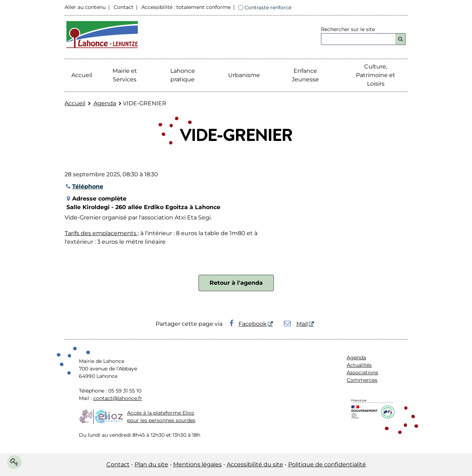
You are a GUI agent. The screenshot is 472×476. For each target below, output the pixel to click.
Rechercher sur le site (348, 29)
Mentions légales (197, 464)
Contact (124, 7)
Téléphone (84, 186)
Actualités (359, 365)
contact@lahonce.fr (118, 398)
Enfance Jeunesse (305, 75)
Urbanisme (244, 75)
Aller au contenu (85, 7)
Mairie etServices (125, 75)
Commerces (362, 380)
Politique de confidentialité (327, 464)
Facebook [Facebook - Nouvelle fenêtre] (248, 324)
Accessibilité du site (255, 464)
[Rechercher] (400, 39)
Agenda (105, 103)
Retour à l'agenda (236, 283)
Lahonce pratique (183, 75)
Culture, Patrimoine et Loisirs (376, 75)
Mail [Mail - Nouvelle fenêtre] (296, 324)
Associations (362, 373)
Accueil (82, 75)
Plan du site (151, 464)
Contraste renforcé (268, 7)
